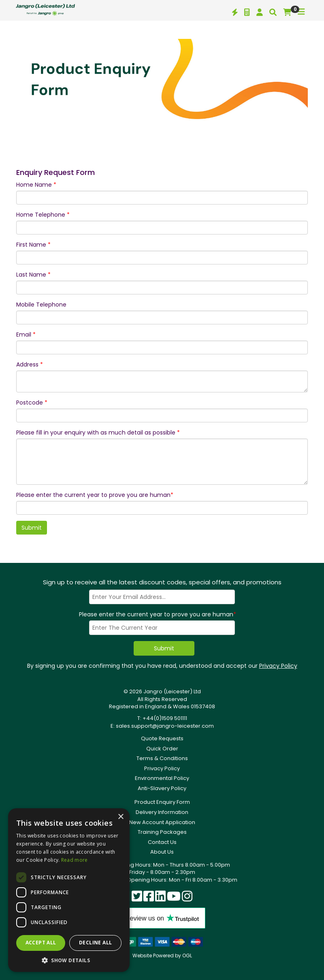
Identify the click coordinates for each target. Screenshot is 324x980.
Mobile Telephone (41, 305)
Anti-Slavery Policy (162, 788)
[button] (69, 960)
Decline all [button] (95, 943)
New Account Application (162, 822)
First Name (33, 245)
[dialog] (69, 890)
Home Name (36, 185)
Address (30, 364)
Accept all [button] (41, 943)
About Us (162, 852)
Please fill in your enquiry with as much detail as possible (98, 432)
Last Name (33, 275)
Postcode (32, 403)
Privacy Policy (278, 666)
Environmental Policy (162, 778)
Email (26, 334)
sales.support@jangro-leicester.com (165, 726)
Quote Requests (162, 738)
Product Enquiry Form (162, 802)
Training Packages (162, 832)
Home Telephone (43, 215)
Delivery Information (162, 812)
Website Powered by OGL (162, 955)
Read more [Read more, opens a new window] (75, 860)
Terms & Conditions (162, 758)
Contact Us (162, 842)
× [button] (120, 817)
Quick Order (162, 749)
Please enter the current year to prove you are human (95, 495)
